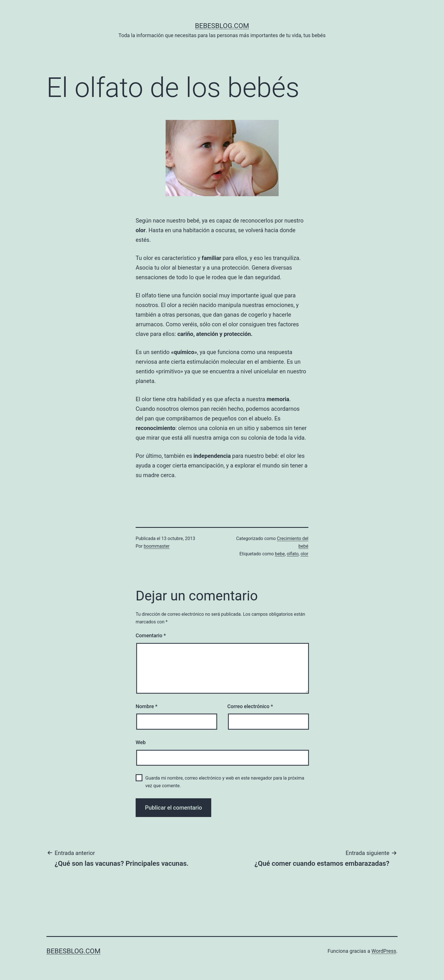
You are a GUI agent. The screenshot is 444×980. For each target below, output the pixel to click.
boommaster (157, 546)
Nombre (147, 706)
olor (304, 554)
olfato (293, 554)
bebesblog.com (222, 26)
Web (141, 742)
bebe (280, 554)
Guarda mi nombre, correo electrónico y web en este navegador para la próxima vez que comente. (225, 782)
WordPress (384, 951)
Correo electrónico (250, 706)
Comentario (151, 635)
